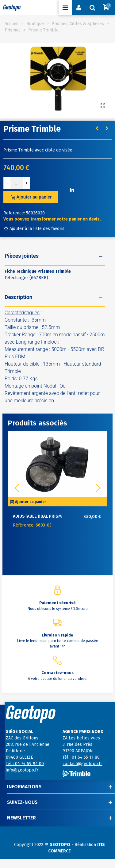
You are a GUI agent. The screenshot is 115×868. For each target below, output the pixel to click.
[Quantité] (17, 183)
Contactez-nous (57, 673)
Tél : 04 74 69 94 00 (25, 764)
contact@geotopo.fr (82, 764)
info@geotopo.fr (22, 770)
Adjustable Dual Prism (37, 516)
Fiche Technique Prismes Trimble (38, 271)
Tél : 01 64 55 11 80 (81, 757)
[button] (98, 488)
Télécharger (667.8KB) (26, 278)
